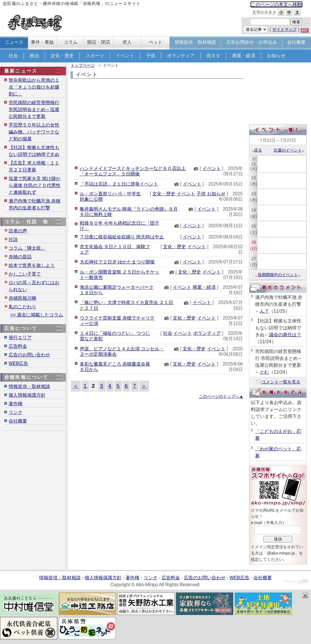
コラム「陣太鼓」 (27, 248)
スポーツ (95, 56)
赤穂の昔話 (20, 257)
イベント (125, 56)
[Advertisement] (157, 122)
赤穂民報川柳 (22, 298)
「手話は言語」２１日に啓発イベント (119, 184)
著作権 (16, 404)
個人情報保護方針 (27, 395)
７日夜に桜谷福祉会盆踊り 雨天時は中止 (122, 237)
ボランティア (181, 56)
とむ (264, 372)
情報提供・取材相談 (29, 386)
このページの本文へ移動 (276, 4)
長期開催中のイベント (278, 275)
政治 (34, 56)
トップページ (83, 65)
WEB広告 (18, 363)
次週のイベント (289, 150)
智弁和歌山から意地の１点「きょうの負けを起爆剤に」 (34, 87)
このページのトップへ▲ (221, 396)
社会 (13, 56)
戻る (257, 150)
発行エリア (20, 338)
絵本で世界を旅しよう (32, 265)
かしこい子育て (25, 274)
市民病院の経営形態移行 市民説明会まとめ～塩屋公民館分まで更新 (34, 109)
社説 (13, 239)
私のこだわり (22, 307)
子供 (151, 56)
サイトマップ (285, 29)
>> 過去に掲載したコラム (37, 315)
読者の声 (18, 231)
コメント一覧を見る (278, 382)
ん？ (264, 311)
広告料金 (18, 346)
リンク (16, 412)
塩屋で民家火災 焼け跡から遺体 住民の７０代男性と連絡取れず (35, 185)
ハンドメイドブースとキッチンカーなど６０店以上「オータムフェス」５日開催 (133, 171)
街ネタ (213, 56)
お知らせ (276, 56)
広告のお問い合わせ (29, 355)
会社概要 (18, 421)
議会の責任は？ (285, 335)
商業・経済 (244, 56)
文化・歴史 (62, 56)
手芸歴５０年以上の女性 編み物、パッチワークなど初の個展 (34, 132)
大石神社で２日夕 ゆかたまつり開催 (117, 262)
